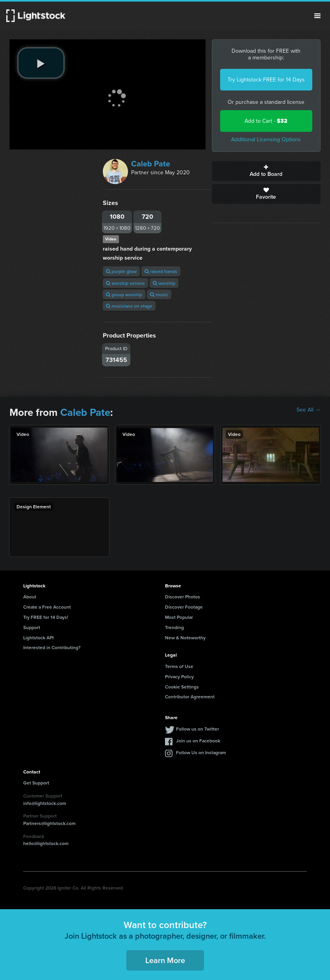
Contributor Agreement (190, 697)
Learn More (165, 960)
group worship (124, 294)
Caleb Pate (151, 164)
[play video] (41, 63)
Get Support (36, 783)
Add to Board (266, 171)
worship (164, 283)
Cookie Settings (182, 687)
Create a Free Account (47, 607)
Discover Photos (183, 597)
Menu (317, 16)
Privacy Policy (179, 676)
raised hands (161, 271)
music (159, 294)
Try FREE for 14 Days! (46, 617)
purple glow (121, 271)
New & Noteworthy (185, 638)
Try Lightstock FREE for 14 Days (266, 80)
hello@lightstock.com (46, 843)
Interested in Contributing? (52, 647)
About (30, 597)
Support (32, 627)
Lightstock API (38, 638)
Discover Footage (184, 607)
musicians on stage (129, 306)
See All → (309, 410)
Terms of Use (179, 666)
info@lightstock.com (45, 803)
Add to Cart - (266, 121)
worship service (125, 283)
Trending (174, 627)
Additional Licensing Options (266, 139)
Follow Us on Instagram (201, 752)
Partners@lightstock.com (49, 823)
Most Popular (179, 617)
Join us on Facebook (198, 741)
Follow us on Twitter (197, 729)
